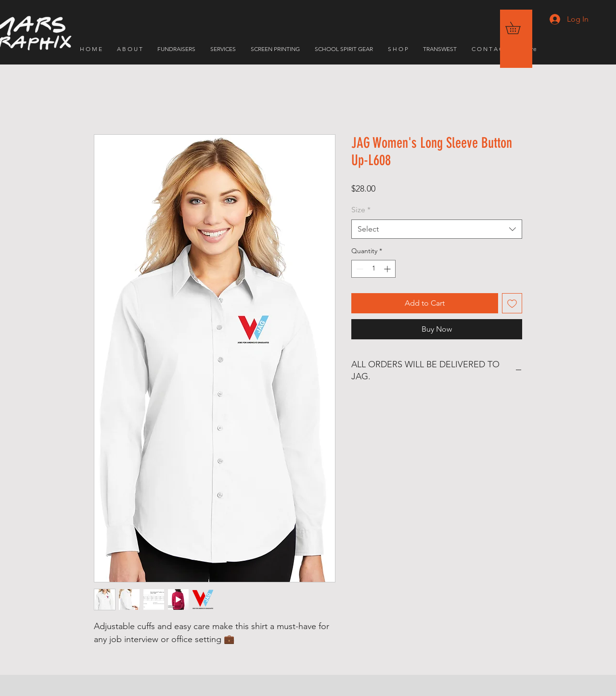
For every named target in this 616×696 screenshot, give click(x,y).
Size (361, 210)
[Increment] (388, 269)
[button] (519, 28)
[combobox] (437, 229)
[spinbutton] (373, 269)
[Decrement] (359, 269)
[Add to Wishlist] (512, 303)
